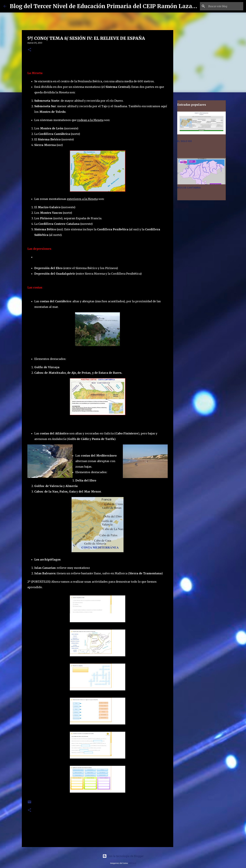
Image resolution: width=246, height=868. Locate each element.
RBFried (132, 863)
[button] (29, 50)
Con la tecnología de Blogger (123, 856)
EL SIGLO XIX (184, 141)
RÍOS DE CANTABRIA (189, 188)
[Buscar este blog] (225, 6)
